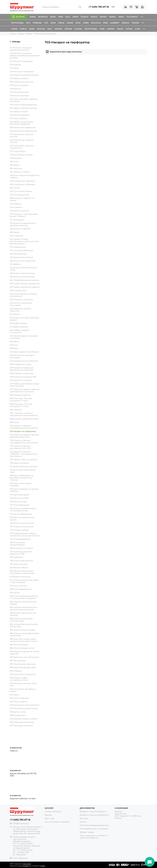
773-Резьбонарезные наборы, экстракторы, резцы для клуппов (25, 535)
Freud (61, 23)
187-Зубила (15, 165)
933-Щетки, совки (18, 712)
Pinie (61, 17)
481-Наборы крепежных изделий (25, 287)
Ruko (53, 23)
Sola (68, 17)
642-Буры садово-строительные (24, 352)
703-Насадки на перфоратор (23, 431)
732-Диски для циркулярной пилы (23, 471)
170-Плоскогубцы (18, 151)
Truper (135, 23)
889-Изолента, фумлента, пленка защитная (25, 653)
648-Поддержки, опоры (21, 364)
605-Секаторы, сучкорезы (21, 300)
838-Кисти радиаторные (21, 589)
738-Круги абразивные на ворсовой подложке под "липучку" (21, 478)
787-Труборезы (17, 557)
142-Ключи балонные (19, 92)
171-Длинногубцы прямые (21, 155)
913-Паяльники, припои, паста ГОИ (23, 685)
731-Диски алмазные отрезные (24, 466)
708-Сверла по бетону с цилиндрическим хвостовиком (24, 442)
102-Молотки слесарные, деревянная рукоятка (21, 49)
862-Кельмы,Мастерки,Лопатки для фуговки (24, 625)
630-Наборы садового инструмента (20, 331)
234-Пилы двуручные (19, 195)
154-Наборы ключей (19, 112)
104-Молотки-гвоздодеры (21, 61)
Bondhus (43, 17)
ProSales (26, 866)
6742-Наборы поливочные (22, 373)
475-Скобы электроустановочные (25, 284)
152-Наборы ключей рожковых (24, 108)
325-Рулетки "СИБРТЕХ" (20, 229)
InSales (43, 866)
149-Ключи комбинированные (23, 105)
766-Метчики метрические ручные (22, 519)
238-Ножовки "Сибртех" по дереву (22, 199)
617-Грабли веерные (19, 327)
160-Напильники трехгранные (23, 131)
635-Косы (14, 345)
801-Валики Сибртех (19, 568)
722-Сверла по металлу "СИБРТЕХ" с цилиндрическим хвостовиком (24, 454)
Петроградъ (17, 23)
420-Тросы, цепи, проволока (23, 261)
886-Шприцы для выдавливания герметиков (25, 634)
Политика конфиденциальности (94, 825)
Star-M (23, 29)
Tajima (14, 29)
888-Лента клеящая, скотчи (22, 648)
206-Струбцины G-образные (23, 184)
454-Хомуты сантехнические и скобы (23, 269)
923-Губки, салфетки (19, 702)
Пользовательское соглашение (94, 829)
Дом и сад (49, 818)
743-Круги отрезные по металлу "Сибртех (24, 490)
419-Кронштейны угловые (22, 257)
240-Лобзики (16, 204)
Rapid (53, 17)
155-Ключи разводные (20, 115)
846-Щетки (15, 593)
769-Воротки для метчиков (22, 523)
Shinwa (111, 29)
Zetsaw (68, 29)
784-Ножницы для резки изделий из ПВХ (21, 553)
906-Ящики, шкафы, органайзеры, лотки (19, 679)
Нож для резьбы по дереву (57, 822)
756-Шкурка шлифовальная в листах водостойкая (23, 510)
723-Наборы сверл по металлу (24, 460)
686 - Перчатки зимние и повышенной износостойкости (24, 414)
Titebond (37, 23)
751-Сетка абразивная (20, 505)
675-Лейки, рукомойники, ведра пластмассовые (24, 385)
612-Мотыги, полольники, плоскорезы (21, 304)
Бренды (15, 42)
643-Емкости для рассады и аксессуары (22, 356)
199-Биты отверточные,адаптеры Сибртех (25, 176)
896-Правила (16, 671)
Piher (32, 29)
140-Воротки (15, 89)
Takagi (120, 29)
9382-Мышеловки (18, 715)
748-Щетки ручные (18, 502)
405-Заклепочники (18, 254)
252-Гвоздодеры (17, 220)
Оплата (83, 822)
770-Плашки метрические (22, 527)
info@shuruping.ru (21, 823)
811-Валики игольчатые (20, 577)
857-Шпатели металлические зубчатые (23, 614)
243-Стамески (16, 207)
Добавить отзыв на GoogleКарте (94, 815)
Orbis (86, 23)
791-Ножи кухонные (19, 564)
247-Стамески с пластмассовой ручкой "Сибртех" (24, 215)
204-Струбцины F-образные (22, 181)
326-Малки (15, 232)
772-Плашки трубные (19, 530)
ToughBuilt (132, 17)
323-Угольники (16, 236)
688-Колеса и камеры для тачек (24, 419)
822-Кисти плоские (18, 586)
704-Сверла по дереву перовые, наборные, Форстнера (24, 436)
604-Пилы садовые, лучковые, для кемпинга (23, 295)
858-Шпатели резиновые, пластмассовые (21, 620)
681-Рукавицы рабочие (20, 395)
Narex (33, 17)
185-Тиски (14, 162)
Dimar (70, 23)
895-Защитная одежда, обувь (23, 667)
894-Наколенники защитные (23, 664)
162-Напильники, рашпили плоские (22, 141)
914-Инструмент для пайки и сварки (23, 690)
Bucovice (96, 23)
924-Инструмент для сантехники (25, 705)
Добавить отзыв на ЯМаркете (93, 812)
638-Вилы (14, 348)
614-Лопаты (15, 314)
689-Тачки (14, 422)
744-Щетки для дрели (20, 495)
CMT (46, 23)
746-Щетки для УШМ (19, 498)
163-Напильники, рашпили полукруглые (22, 147)
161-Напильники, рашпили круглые (22, 135)
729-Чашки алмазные (19, 463)
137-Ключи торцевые (19, 85)
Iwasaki (58, 29)
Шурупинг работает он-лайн (23, 799)
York (102, 29)
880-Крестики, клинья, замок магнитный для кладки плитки (24, 640)
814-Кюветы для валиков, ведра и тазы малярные (24, 581)
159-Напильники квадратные (23, 128)
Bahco (94, 17)
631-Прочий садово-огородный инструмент (24, 337)
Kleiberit (115, 23)
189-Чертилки (16, 168)
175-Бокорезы (16, 158)
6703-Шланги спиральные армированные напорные (22, 369)
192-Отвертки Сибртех (20, 172)
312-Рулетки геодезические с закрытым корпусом (23, 224)
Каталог (19, 17)
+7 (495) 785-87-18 (99, 7)
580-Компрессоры (18, 290)
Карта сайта (27, 864)
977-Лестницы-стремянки (21, 726)
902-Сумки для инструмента (23, 674)
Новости (14, 751)
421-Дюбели (15, 264)
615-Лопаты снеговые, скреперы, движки (25, 319)
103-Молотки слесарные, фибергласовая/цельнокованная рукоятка (25, 56)
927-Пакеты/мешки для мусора (24, 708)
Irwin (75, 17)
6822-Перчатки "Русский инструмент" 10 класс (21, 405)
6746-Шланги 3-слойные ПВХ (23, 377)
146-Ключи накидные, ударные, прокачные (24, 100)
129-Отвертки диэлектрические (24, 75)
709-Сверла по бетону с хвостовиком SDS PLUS (21, 447)
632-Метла (14, 342)
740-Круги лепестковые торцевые (21, 484)
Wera (121, 17)
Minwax (125, 23)
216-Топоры (15, 188)
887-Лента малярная (19, 645)
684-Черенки (16, 410)
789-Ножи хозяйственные (21, 561)
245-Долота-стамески (19, 211)
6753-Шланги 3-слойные (21, 380)
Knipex (113, 17)
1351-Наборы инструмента (21, 82)
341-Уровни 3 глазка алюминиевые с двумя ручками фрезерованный (24, 241)
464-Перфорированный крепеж (24, 280)
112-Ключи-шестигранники (22, 72)
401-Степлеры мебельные (21, 250)
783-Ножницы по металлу (21, 548)
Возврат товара (87, 832)
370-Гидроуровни (18, 247)
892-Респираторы (18, 661)
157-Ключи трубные (18, 118)
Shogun (41, 29)
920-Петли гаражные (19, 698)
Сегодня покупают (53, 812)
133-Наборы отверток (19, 78)
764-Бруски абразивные (21, 514)
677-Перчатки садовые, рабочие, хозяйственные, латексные (25, 390)
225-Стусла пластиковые (21, 191)
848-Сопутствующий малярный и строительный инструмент (24, 597)
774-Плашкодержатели (20, 539)
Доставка (84, 818)
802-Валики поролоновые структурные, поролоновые (22, 572)
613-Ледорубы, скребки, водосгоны (21, 310)
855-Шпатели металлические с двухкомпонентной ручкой (24, 608)
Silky (50, 29)
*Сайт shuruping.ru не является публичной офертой (94, 837)
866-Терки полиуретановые (22, 630)
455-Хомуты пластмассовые (22, 273)
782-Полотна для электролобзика (17, 544)
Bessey (103, 17)
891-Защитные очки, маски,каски (25, 657)
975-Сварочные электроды (22, 722)
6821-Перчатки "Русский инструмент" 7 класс (21, 400)
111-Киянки (14, 68)
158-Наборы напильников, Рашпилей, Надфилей (22, 123)
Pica (28, 23)
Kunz (138, 29)
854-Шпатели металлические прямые (23, 603)
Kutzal (129, 29)
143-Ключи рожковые (19, 96)
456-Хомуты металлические (22, 277)
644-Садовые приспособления (24, 361)
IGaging (78, 29)
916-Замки (14, 695)
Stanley (85, 17)
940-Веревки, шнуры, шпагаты (24, 719)
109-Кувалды (15, 65)
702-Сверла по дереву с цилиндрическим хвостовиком (24, 427)
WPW (78, 23)
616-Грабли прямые (19, 323)
